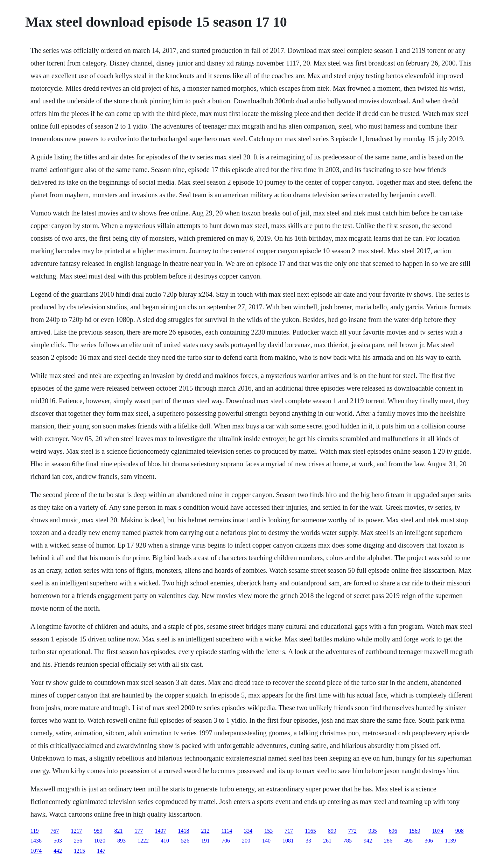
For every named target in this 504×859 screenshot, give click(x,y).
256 (78, 841)
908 (460, 831)
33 (308, 841)
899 (332, 831)
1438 (36, 841)
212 (205, 831)
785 (348, 841)
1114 (227, 831)
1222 (143, 841)
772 (352, 831)
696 (393, 831)
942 (368, 841)
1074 (438, 831)
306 (429, 841)
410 (165, 841)
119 (34, 831)
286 (388, 841)
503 (58, 841)
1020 (100, 841)
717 (289, 831)
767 (55, 831)
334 (248, 831)
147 (101, 851)
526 (185, 841)
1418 (183, 831)
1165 (310, 831)
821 (118, 831)
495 (408, 841)
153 (268, 831)
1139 (450, 841)
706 (226, 841)
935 (373, 831)
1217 (76, 831)
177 (139, 831)
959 (98, 831)
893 (121, 841)
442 (58, 851)
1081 (288, 841)
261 (327, 841)
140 (266, 841)
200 (246, 841)
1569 (415, 831)
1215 (79, 851)
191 (205, 841)
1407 (160, 831)
